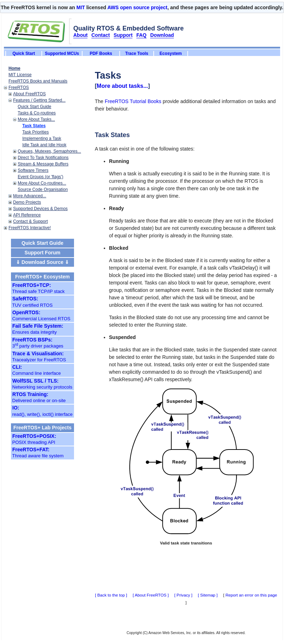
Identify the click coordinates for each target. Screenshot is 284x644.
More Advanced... (30, 196)
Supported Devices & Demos (40, 209)
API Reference (27, 215)
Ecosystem (171, 53)
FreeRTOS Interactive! (30, 228)
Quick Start (24, 53)
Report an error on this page (251, 595)
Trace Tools (137, 53)
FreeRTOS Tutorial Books (133, 101)
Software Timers (33, 170)
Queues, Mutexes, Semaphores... (49, 151)
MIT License (20, 75)
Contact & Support (30, 221)
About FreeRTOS (29, 94)
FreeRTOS (19, 87)
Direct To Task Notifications (43, 158)
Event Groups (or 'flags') (41, 177)
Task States (34, 126)
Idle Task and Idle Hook (44, 145)
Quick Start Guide (35, 107)
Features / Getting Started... (39, 100)
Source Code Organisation (43, 190)
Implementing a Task (42, 139)
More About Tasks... (36, 119)
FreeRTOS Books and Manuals (38, 81)
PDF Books (101, 53)
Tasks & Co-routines (37, 113)
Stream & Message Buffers (43, 164)
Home (14, 68)
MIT (81, 7)
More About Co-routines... (42, 183)
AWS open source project (137, 7)
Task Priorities (36, 132)
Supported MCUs (62, 53)
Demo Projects (27, 202)
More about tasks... (122, 86)
